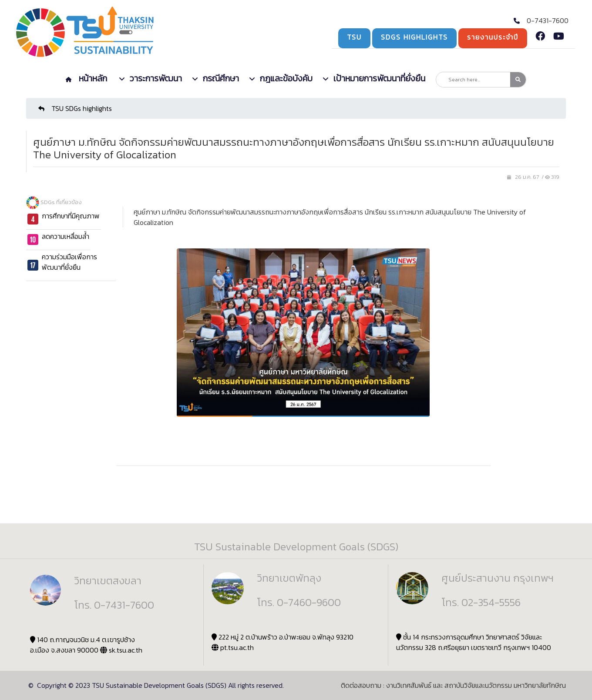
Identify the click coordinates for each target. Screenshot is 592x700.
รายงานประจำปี (493, 37)
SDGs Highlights (414, 37)
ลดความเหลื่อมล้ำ (66, 236)
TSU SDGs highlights (75, 108)
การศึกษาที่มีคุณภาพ (71, 216)
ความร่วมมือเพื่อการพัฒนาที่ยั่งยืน (69, 262)
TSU (354, 37)
